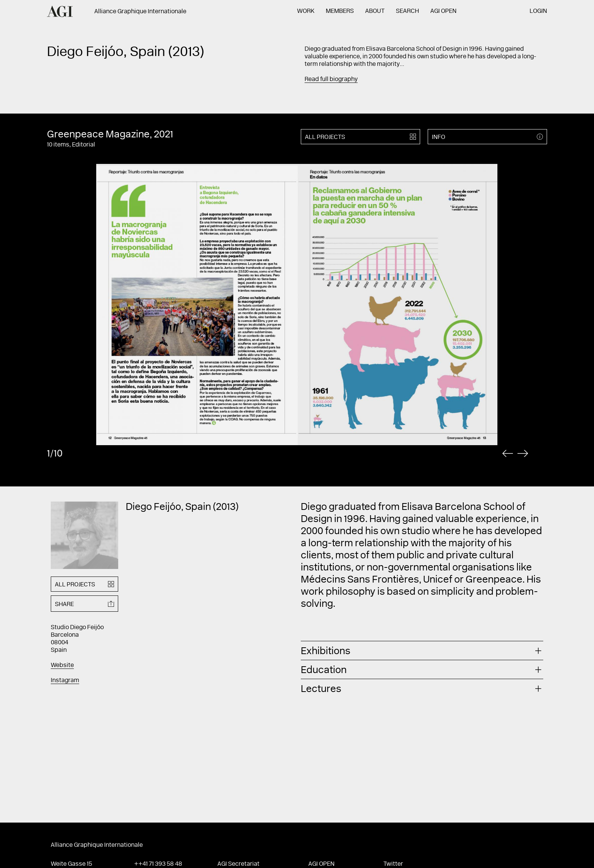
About (375, 11)
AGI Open (443, 11)
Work (306, 11)
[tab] (422, 651)
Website (62, 665)
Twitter (393, 864)
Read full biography (331, 79)
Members (340, 11)
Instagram (65, 681)
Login (538, 11)
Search (407, 11)
